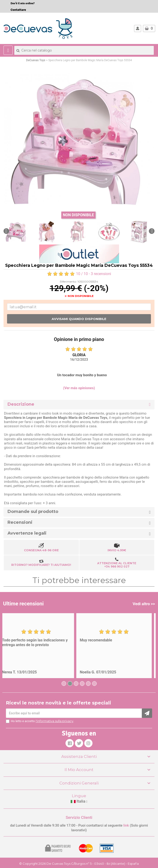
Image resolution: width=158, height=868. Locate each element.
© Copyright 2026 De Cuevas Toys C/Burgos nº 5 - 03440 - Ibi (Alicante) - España (79, 864)
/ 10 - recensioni (79, 274)
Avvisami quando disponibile (79, 319)
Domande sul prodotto (33, 512)
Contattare (18, 10)
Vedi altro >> (144, 604)
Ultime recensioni (23, 604)
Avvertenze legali (27, 533)
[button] (6, 231)
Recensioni (20, 522)
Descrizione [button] (21, 404)
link (127, 825)
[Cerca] (84, 50)
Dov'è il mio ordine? (23, 3)
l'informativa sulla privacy (54, 721)
